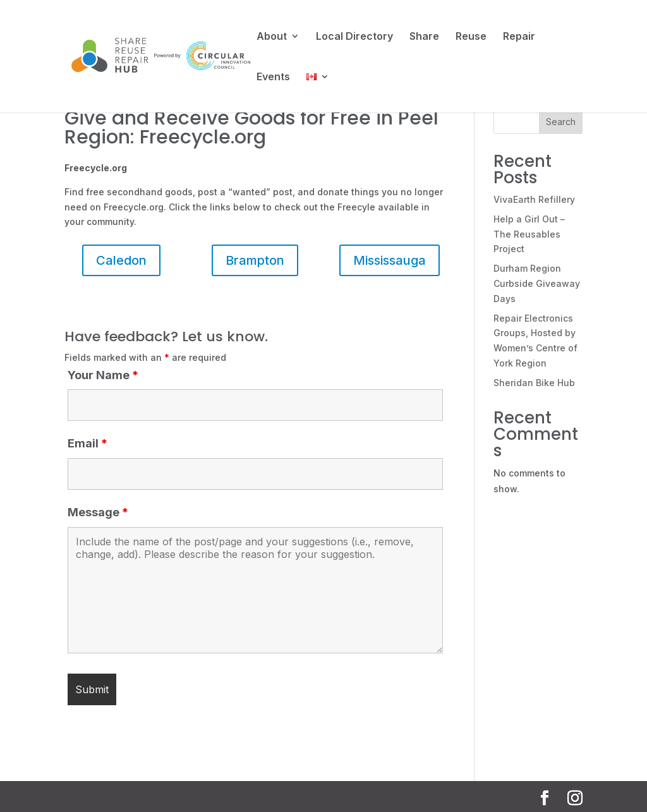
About (272, 37)
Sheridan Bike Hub (534, 383)
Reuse (471, 37)
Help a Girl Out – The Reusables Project (529, 234)
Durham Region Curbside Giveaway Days (537, 283)
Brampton (255, 260)
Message (98, 512)
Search (561, 122)
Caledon (121, 260)
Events (273, 77)
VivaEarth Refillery (534, 199)
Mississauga (390, 260)
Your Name (103, 375)
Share (424, 37)
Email (88, 443)
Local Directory (354, 37)
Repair (519, 37)
